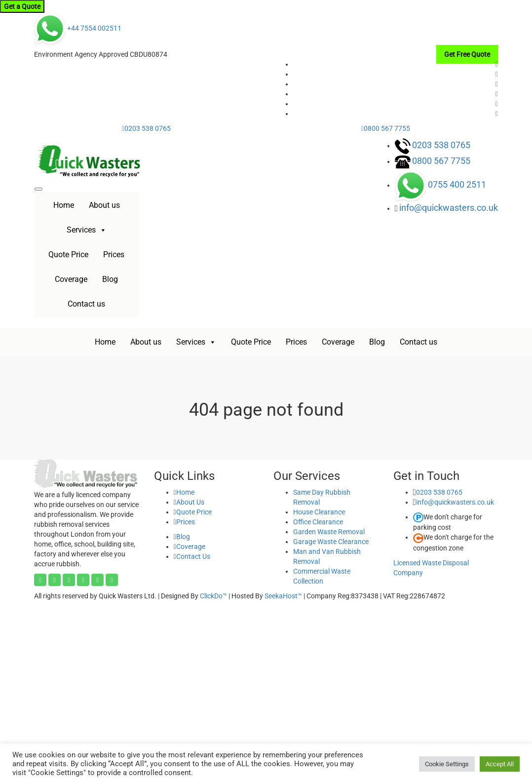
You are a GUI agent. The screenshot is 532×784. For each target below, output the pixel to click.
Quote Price (68, 255)
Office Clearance (318, 522)
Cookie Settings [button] (447, 764)
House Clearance (319, 512)
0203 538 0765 (146, 128)
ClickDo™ (213, 596)
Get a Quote (22, 6)
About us (104, 205)
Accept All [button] (500, 764)
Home (64, 205)
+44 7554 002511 (78, 28)
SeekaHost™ (283, 596)
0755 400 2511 (457, 184)
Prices (114, 255)
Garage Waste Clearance (331, 542)
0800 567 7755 (386, 128)
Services (87, 230)
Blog (110, 279)
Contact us (86, 304)
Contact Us (193, 556)
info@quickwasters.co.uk (449, 208)
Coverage (71, 279)
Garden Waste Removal (329, 532)
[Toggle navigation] (38, 189)
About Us (190, 502)
